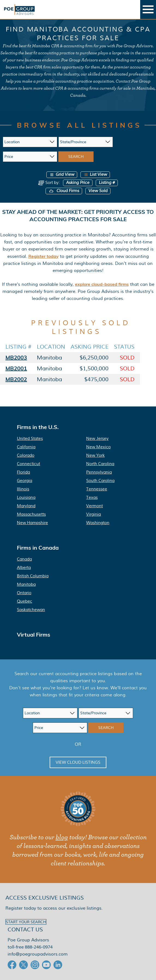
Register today (43, 256)
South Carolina (100, 481)
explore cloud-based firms (102, 284)
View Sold (98, 191)
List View (95, 175)
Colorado (26, 455)
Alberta (24, 568)
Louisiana (26, 497)
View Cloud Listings (78, 762)
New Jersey (97, 439)
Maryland (26, 506)
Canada (24, 559)
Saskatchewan (31, 610)
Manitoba (26, 584)
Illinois (23, 489)
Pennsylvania (99, 472)
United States (30, 439)
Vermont (94, 506)
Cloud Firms (64, 191)
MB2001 (16, 368)
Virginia (94, 514)
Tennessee (97, 489)
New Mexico (98, 447)
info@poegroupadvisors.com (38, 954)
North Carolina (100, 464)
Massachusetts (31, 514)
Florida (23, 472)
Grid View (62, 175)
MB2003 (16, 357)
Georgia (25, 481)
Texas (92, 497)
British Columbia (33, 576)
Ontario (24, 593)
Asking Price (78, 183)
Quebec (25, 601)
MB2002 (16, 379)
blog (62, 837)
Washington (98, 523)
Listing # (107, 183)
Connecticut (28, 464)
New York (95, 455)
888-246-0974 (39, 947)
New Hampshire (32, 523)
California (26, 447)
